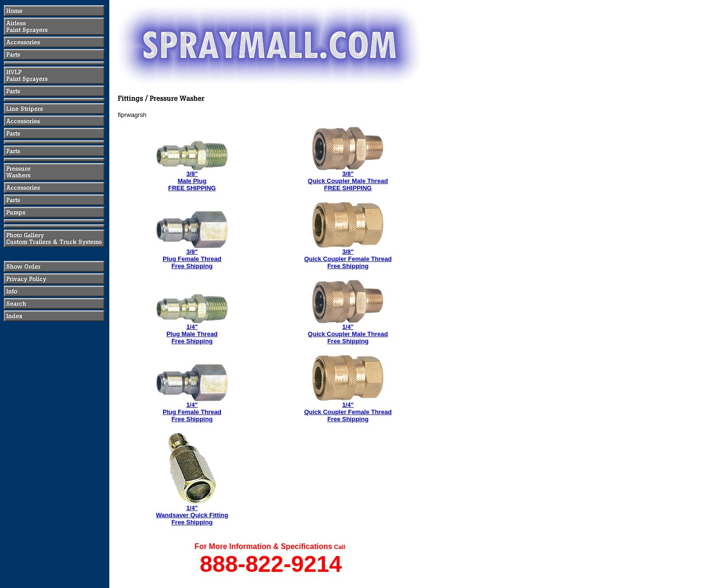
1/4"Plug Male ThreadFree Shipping (192, 334)
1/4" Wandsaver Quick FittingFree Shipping (192, 515)
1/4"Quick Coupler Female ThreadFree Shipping (348, 412)
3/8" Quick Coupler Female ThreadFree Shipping (348, 259)
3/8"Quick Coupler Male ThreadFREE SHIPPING (348, 181)
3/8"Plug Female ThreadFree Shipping (192, 259)
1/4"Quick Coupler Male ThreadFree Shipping (348, 334)
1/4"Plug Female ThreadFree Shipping (192, 412)
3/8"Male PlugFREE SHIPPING (192, 181)
